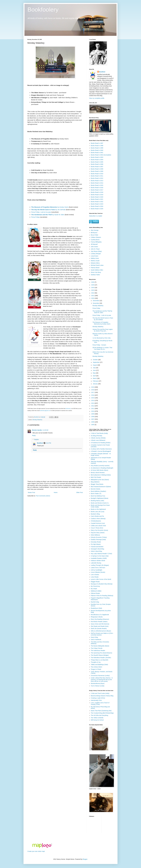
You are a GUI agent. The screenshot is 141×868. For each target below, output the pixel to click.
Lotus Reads (95, 577)
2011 (93, 408)
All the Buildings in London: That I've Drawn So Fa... (102, 348)
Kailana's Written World (98, 561)
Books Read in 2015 (97, 185)
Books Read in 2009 (97, 171)
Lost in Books (95, 575)
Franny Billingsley (96, 242)
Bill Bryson (94, 233)
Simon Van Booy (96, 272)
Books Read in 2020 (97, 197)
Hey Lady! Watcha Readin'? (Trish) (101, 554)
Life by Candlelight (96, 570)
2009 (93, 414)
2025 (93, 285)
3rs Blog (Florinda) (96, 436)
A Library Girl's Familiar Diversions (101, 449)
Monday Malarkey (37, 420)
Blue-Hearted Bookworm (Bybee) (101, 487)
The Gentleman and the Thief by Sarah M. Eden (102, 312)
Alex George (95, 230)
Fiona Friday (35, 217)
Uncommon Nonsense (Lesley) (100, 676)
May (94, 373)
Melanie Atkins (95, 263)
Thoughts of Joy (96, 662)
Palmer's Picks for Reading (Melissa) (102, 596)
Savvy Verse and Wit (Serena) (100, 624)
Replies (36, 439)
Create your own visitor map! (36, 851)
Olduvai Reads (95, 593)
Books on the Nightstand (98, 509)
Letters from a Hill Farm (98, 568)
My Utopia (94, 589)
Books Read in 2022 (97, 202)
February (96, 381)
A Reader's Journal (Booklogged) (101, 451)
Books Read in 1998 (97, 146)
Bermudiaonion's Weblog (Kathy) (101, 475)
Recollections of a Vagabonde (100, 615)
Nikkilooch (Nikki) (96, 591)
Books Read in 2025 (97, 209)
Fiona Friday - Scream (99, 345)
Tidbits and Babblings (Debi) (99, 665)
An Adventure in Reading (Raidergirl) (102, 468)
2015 (93, 398)
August (95, 365)
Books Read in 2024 (97, 206)
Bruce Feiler (95, 235)
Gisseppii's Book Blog (97, 549)
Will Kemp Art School (97, 720)
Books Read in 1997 (97, 143)
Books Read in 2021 (97, 199)
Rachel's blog (95, 602)
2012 (93, 406)
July (94, 368)
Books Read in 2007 (97, 167)
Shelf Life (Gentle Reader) (99, 629)
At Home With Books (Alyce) (100, 470)
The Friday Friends (97, 648)
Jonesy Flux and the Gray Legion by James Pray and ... (103, 330)
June (94, 370)
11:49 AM (45, 430)
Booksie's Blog (95, 514)
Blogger (85, 859)
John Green (94, 247)
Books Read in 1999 (97, 148)
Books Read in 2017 (97, 190)
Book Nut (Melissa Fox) (98, 496)
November (96, 303)
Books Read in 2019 (97, 195)
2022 (93, 293)
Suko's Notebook (96, 640)
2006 (93, 422)
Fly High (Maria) (96, 544)
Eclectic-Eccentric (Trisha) (99, 537)
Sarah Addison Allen (97, 270)
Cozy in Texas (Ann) (97, 528)
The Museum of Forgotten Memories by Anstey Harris (101, 323)
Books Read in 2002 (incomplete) (101, 155)
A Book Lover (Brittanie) (98, 440)
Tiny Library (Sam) (96, 667)
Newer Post (31, 492)
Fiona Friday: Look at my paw (41, 212)
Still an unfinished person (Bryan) (101, 631)
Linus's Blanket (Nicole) (98, 572)
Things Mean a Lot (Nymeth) (100, 660)
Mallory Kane (95, 258)
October (95, 360)
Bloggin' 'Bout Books (97, 484)
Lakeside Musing (96, 563)
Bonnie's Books (96, 489)
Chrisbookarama (96, 521)
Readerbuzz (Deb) (96, 608)
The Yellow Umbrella (97, 718)
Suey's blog (94, 637)
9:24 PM (48, 443)
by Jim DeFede (48, 210)
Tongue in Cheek (96, 669)
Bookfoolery (43, 9)
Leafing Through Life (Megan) (100, 565)
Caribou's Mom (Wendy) (98, 519)
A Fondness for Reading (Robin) (101, 443)
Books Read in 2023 (97, 204)
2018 (93, 390)
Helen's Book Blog (96, 551)
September (96, 362)
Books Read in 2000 (97, 150)
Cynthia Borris (95, 240)
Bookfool (40, 443)
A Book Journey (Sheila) (98, 438)
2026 (93, 282)
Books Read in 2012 (97, 178)
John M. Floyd (95, 249)
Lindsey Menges (96, 254)
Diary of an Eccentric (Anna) (99, 530)
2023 (93, 290)
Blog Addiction (95, 482)
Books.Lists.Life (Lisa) (98, 512)
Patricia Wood (95, 268)
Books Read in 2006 (97, 164)
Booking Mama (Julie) (97, 501)
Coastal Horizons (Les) (98, 523)
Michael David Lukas (97, 265)
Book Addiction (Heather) (99, 491)
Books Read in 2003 (97, 157)
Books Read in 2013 (97, 181)
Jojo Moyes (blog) (96, 251)
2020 (93, 298)
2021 (93, 296)
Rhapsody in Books (97, 617)
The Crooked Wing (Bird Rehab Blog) (102, 713)
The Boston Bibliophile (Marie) (100, 646)
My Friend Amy (95, 586)
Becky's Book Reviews (98, 473)
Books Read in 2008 (97, 169)
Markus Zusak (95, 261)
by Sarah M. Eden (48, 215)
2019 (93, 387)
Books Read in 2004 (97, 160)
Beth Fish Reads (96, 477)
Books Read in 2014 (97, 183)
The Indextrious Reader (98, 651)
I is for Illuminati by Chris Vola (102, 338)
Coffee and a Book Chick (98, 526)
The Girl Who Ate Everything (100, 715)
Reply (34, 435)
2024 (93, 288)
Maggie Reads (95, 582)
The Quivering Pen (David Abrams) (101, 653)
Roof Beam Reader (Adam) (99, 622)
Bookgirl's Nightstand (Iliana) (100, 498)
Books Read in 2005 (97, 162)
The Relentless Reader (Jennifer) (101, 658)
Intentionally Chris (96, 700)
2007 (93, 419)
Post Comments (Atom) (43, 496)
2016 (93, 395)
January (95, 384)
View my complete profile (97, 98)
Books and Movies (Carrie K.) (100, 503)
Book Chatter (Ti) (96, 494)
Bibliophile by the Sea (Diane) (100, 480)
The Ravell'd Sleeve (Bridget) (100, 655)
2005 (93, 425)
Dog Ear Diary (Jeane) (98, 533)
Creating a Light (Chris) (98, 698)
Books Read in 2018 (97, 192)
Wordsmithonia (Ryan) (98, 683)
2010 (93, 411)
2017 (93, 392)
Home (56, 492)
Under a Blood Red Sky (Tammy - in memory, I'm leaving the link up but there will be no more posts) (102, 680)
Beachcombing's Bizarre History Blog (102, 696)
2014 (93, 400)
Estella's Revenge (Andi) (98, 540)
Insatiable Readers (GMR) (99, 558)
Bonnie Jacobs (37, 430)
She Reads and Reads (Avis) (100, 626)
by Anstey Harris (50, 207)
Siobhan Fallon (95, 275)
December (96, 301)
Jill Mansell (94, 244)
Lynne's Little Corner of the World (101, 579)
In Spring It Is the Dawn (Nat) (100, 556)
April (94, 376)
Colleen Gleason (96, 237)
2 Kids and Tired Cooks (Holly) (100, 693)
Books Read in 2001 (97, 153)
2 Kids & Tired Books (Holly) (99, 433)
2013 (93, 403)
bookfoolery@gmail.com (45, 411)
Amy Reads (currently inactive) (100, 466)
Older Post (80, 492)
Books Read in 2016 (97, 188)
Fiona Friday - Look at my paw (102, 315)
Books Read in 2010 (97, 174)
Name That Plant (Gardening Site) (101, 711)
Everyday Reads (96, 542)
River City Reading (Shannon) (100, 619)
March (95, 378)
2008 (93, 417)
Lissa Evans (95, 256)
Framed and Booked (97, 547)
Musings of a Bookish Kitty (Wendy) (102, 584)
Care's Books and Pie (97, 516)
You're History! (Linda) (98, 686)
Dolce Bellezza (95, 535)
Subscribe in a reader (96, 216)
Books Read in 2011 (97, 176)
